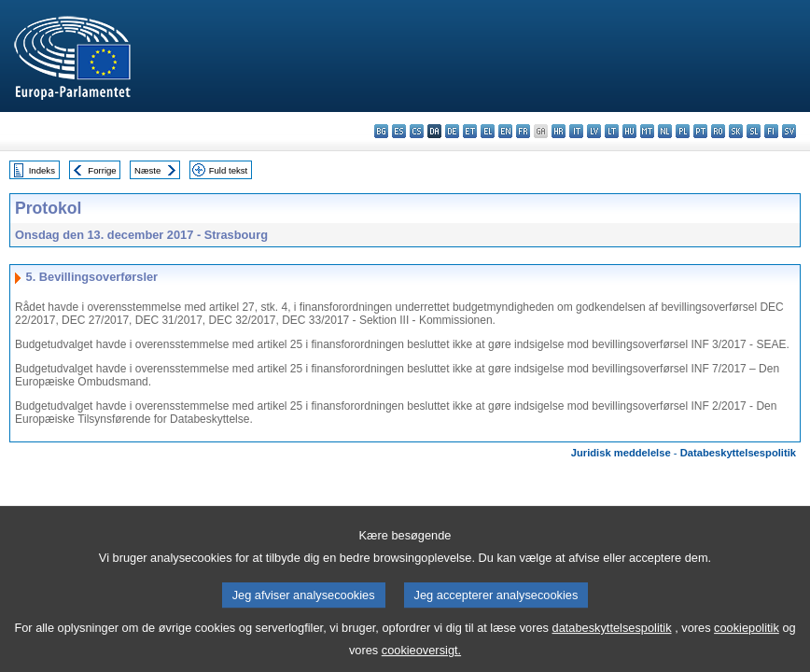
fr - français (523, 131)
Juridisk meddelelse (621, 453)
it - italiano (576, 131)
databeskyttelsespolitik (612, 639)
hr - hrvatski (559, 131)
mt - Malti (647, 131)
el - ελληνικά (488, 131)
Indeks (42, 170)
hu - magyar (629, 131)
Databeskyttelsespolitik (738, 453)
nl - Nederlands (665, 131)
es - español (399, 131)
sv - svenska (789, 131)
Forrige (102, 170)
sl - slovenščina (754, 131)
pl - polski (683, 131)
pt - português (700, 131)
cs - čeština (417, 131)
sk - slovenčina (736, 131)
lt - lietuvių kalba (612, 131)
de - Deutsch (452, 131)
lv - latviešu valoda (594, 131)
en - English (505, 131)
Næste (147, 170)
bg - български (381, 131)
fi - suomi (771, 131)
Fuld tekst (229, 170)
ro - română (718, 131)
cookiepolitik (747, 639)
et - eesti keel (470, 131)
